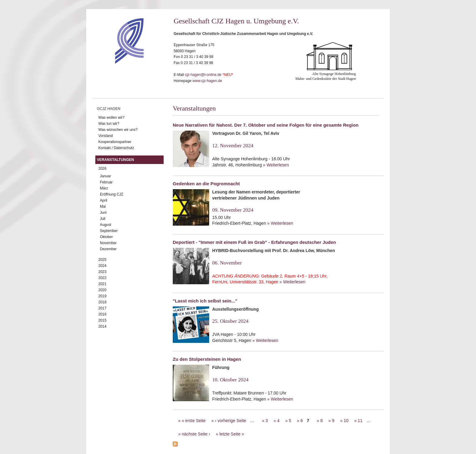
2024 (102, 266)
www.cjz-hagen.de (207, 81)
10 (346, 421)
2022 (102, 278)
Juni (103, 213)
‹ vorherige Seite (231, 421)
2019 (102, 296)
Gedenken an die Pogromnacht (206, 184)
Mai (103, 207)
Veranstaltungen (115, 160)
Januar (105, 176)
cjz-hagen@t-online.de (203, 75)
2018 (102, 302)
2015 (102, 320)
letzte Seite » (232, 434)
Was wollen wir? (111, 118)
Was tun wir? (109, 124)
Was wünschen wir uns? (118, 130)
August (105, 225)
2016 (102, 314)
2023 (102, 272)
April (104, 200)
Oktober (106, 237)
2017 (102, 308)
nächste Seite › (196, 434)
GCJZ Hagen (109, 109)
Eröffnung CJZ (112, 194)
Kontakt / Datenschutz (116, 148)
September (109, 231)
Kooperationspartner (115, 142)
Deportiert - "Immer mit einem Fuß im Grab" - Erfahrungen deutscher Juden (254, 242)
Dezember (108, 249)
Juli (103, 219)
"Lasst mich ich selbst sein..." (205, 301)
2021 (102, 284)
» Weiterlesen (276, 165)
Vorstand (105, 136)
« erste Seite (194, 421)
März (104, 188)
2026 (102, 169)
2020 (102, 290)
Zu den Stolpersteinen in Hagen (207, 359)
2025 (102, 260)
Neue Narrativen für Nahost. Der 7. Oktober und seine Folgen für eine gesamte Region (266, 125)
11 (360, 421)
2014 (102, 326)
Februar (106, 182)
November (108, 243)
